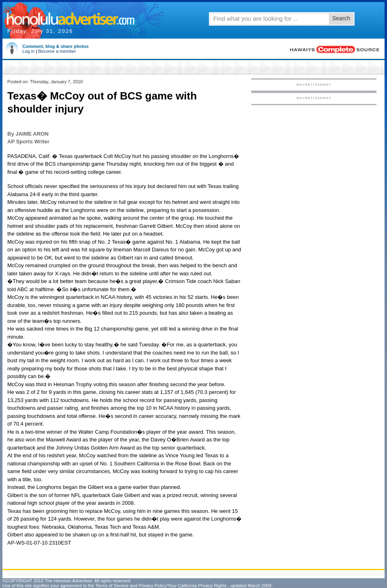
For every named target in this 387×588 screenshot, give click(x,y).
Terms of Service (112, 586)
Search (341, 18)
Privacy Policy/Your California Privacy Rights (183, 586)
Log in (28, 51)
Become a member (57, 51)
